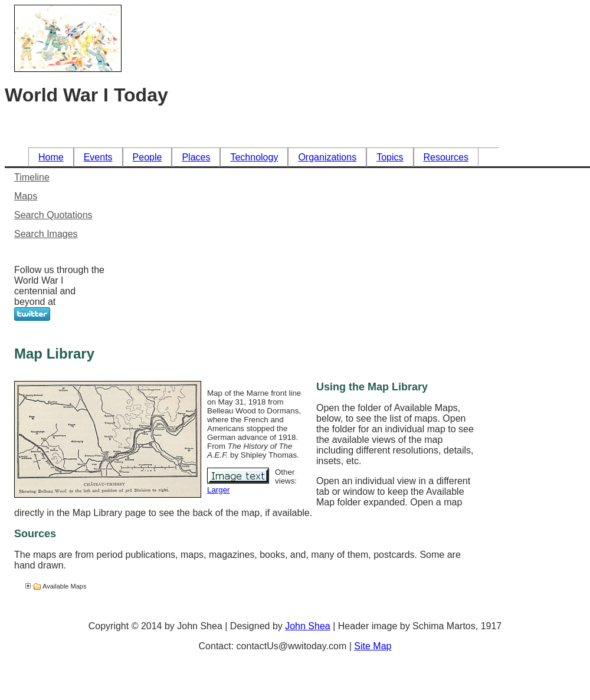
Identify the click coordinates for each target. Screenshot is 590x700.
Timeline (32, 177)
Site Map (373, 646)
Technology (254, 157)
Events (98, 157)
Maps (26, 196)
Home (51, 157)
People (147, 157)
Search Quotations (53, 215)
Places (196, 157)
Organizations (327, 157)
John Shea (308, 626)
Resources (446, 157)
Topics (390, 157)
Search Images (46, 234)
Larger (219, 490)
